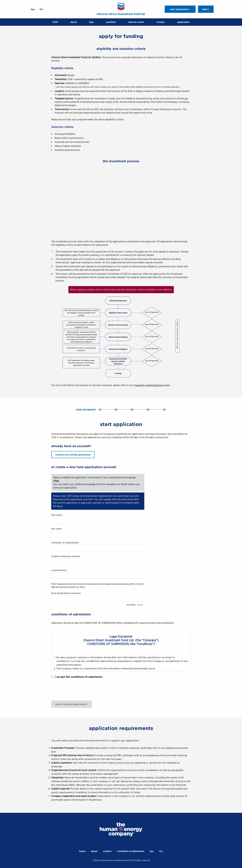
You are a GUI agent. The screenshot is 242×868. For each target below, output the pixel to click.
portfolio (111, 22)
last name (57, 529)
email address (59, 570)
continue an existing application (73, 455)
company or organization (65, 542)
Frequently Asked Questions (149, 385)
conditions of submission (131, 851)
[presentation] (75, 690)
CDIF (55, 22)
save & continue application (71, 704)
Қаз (33, 9)
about (74, 22)
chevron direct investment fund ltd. (121, 14)
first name (57, 515)
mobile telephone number (66, 556)
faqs (92, 22)
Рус (42, 9)
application (183, 22)
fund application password (66, 593)
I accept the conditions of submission (77, 677)
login (205, 9)
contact (161, 22)
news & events (136, 22)
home (82, 851)
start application (179, 9)
